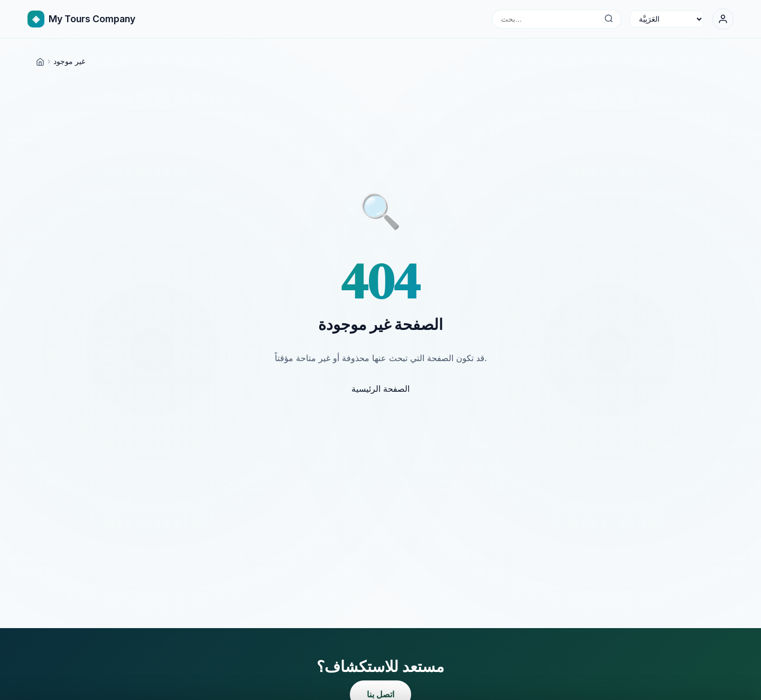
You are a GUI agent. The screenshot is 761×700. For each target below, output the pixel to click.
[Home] (40, 61)
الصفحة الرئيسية (380, 389)
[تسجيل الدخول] (723, 19)
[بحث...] (609, 19)
